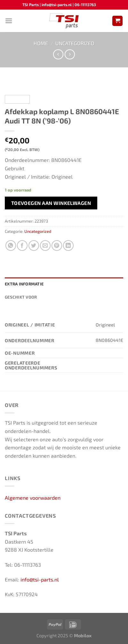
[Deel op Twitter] (34, 246)
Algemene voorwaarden (33, 498)
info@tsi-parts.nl (40, 579)
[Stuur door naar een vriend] (45, 246)
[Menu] (9, 21)
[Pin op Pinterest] (57, 246)
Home (41, 43)
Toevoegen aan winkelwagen (51, 203)
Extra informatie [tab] (24, 284)
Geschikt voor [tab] (21, 297)
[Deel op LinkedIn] (68, 246)
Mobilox (83, 636)
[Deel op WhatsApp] (11, 246)
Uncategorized (75, 43)
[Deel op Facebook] (22, 246)
